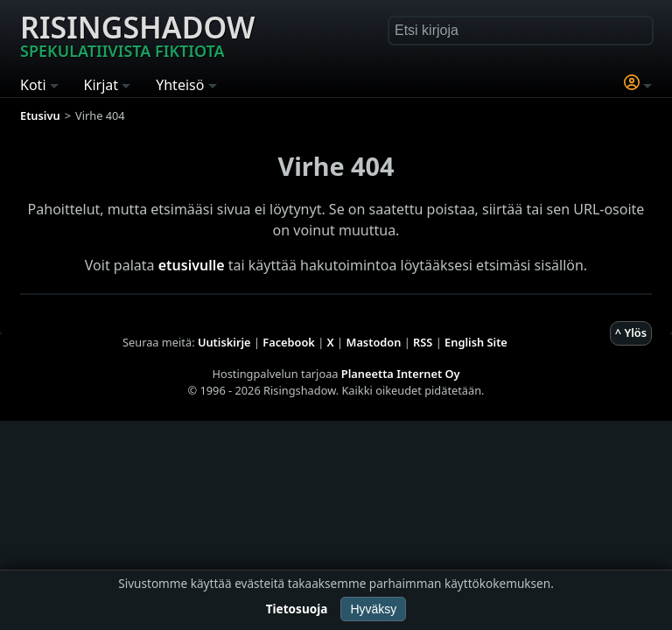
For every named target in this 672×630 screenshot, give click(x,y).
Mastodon (374, 342)
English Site (476, 342)
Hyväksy (373, 609)
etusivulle (192, 265)
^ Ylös (631, 332)
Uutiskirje (224, 342)
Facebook (289, 342)
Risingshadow (137, 34)
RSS (423, 342)
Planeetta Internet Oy (401, 374)
